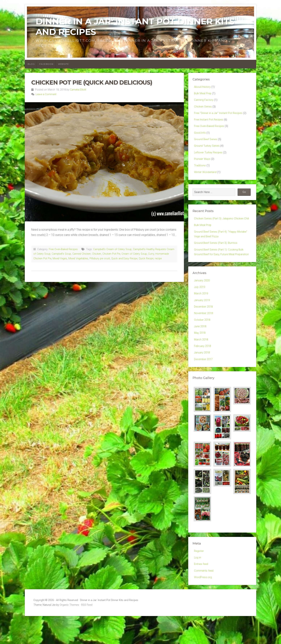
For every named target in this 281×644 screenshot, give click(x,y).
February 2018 (203, 370)
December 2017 (204, 384)
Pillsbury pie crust (100, 259)
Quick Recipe (146, 259)
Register (199, 577)
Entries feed (202, 591)
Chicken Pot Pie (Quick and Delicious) (92, 82)
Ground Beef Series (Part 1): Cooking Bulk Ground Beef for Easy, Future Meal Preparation (220, 269)
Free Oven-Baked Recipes (63, 249)
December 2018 (204, 328)
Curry (151, 254)
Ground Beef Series (206, 143)
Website (63, 64)
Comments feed (204, 598)
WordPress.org (204, 605)
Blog (31, 64)
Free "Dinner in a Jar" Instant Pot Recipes (220, 115)
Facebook (46, 64)
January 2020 (203, 300)
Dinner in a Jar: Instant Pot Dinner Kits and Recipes (135, 27)
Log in (198, 584)
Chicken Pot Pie (111, 254)
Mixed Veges (60, 259)
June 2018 (201, 349)
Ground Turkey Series (207, 150)
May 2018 (200, 356)
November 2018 (204, 335)
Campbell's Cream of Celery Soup (112, 249)
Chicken (97, 254)
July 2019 (200, 307)
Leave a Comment (46, 94)
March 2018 (202, 363)
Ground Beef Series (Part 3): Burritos (217, 256)
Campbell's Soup (61, 254)
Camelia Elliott (78, 90)
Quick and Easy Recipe (124, 259)
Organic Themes (69, 633)
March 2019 (202, 314)
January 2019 (203, 321)
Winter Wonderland (206, 178)
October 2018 (203, 342)
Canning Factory (204, 101)
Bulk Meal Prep (203, 94)
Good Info (201, 136)
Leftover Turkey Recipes (209, 157)
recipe (158, 259)
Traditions (200, 171)
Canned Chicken (82, 254)
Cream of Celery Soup (134, 254)
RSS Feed (87, 633)
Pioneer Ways (203, 164)
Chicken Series (203, 108)
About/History (203, 87)
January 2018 (203, 377)
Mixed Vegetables (78, 259)
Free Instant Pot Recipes (210, 122)
